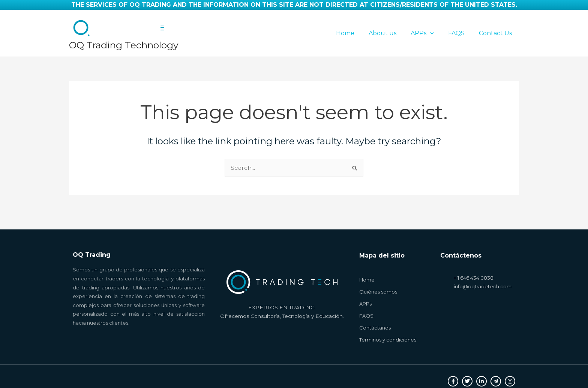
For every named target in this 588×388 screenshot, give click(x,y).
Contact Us (496, 33)
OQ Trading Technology (124, 45)
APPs (428, 33)
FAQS (460, 33)
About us (390, 33)
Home (355, 33)
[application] (436, 33)
